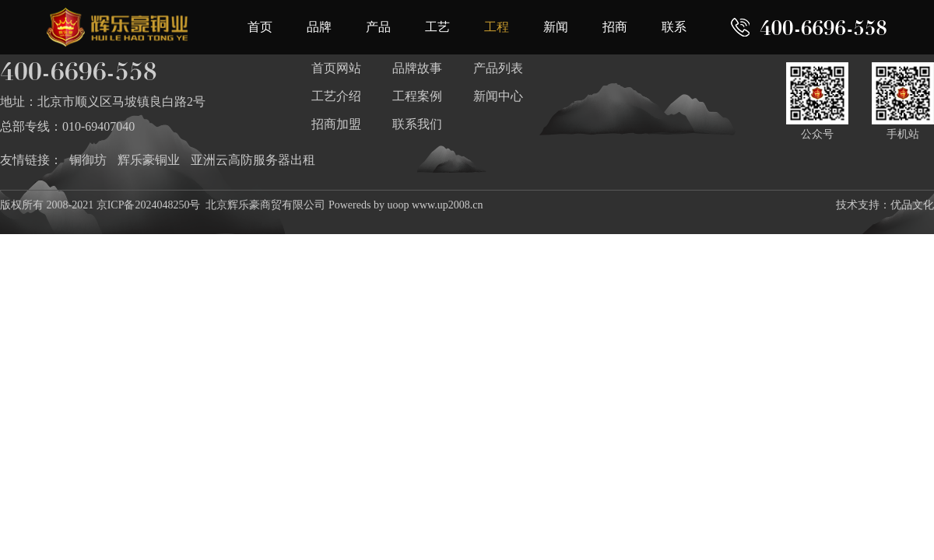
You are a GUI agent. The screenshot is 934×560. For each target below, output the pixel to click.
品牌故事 (417, 68)
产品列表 (498, 68)
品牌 (319, 27)
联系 (674, 27)
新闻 (556, 27)
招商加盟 (336, 124)
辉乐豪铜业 (149, 160)
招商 (615, 27)
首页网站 (336, 68)
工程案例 (417, 96)
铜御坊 (88, 160)
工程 (497, 27)
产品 (378, 27)
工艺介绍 (336, 96)
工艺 (437, 27)
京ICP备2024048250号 (149, 205)
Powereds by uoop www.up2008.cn (406, 205)
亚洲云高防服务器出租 (253, 160)
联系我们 (417, 124)
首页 (260, 27)
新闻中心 (498, 96)
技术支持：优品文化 (885, 205)
